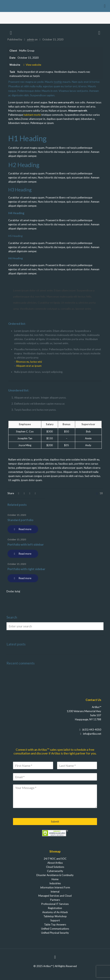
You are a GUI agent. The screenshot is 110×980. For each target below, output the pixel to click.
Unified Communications (55, 929)
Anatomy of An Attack (55, 912)
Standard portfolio (20, 520)
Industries (55, 883)
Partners (55, 900)
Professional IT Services (55, 904)
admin (31, 39)
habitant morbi (32, 115)
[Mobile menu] (105, 6)
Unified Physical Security (55, 933)
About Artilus (55, 863)
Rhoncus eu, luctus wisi (29, 362)
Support (55, 920)
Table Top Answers (55, 924)
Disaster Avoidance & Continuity (55, 875)
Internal (55, 892)
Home (55, 879)
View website (32, 65)
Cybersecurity (55, 871)
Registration (55, 908)
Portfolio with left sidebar (26, 544)
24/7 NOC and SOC (55, 859)
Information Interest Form (55, 887)
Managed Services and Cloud (55, 896)
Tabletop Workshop (55, 916)
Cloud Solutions (55, 867)
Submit (55, 822)
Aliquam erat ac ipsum (29, 366)
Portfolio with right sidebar (26, 569)
